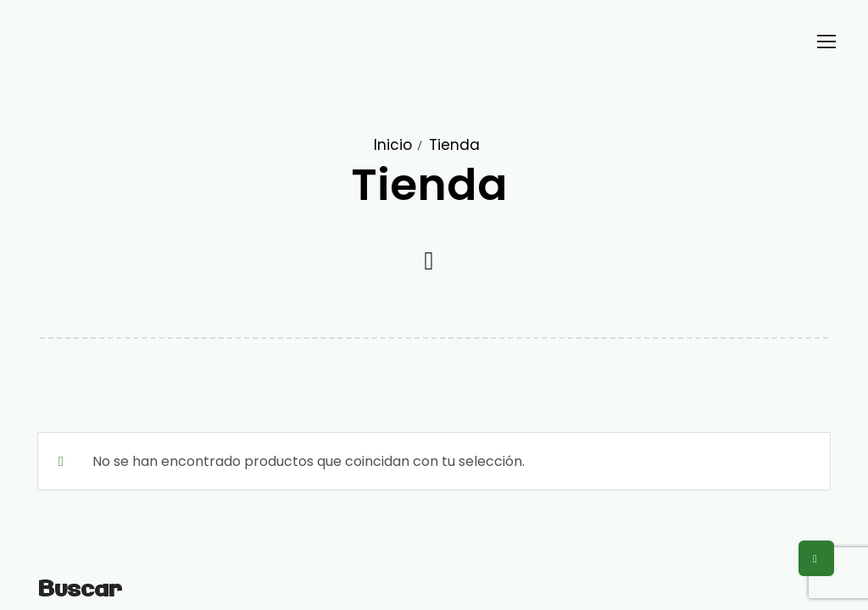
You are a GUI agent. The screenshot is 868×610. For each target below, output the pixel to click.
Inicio (393, 145)
